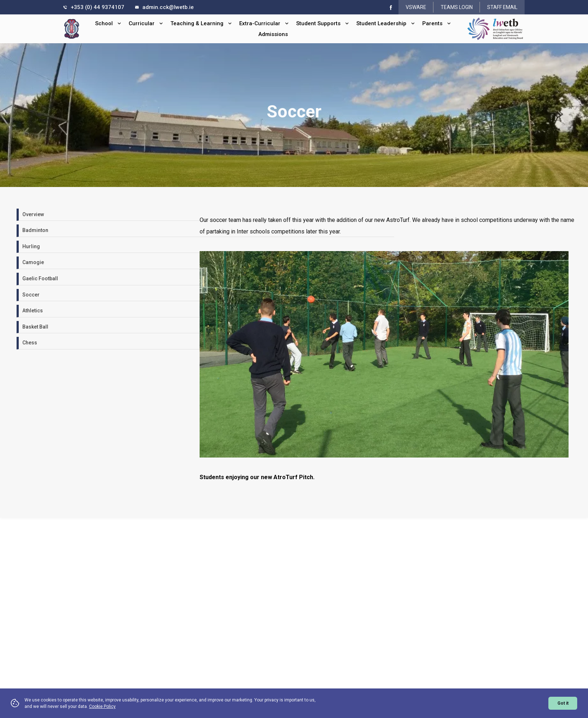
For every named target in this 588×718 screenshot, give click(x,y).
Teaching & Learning (201, 23)
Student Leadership (386, 23)
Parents (437, 23)
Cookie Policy (102, 706)
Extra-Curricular (264, 23)
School (108, 23)
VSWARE (416, 7)
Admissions (273, 34)
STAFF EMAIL (502, 7)
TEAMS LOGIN (457, 7)
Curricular (146, 23)
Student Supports (323, 23)
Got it (563, 703)
